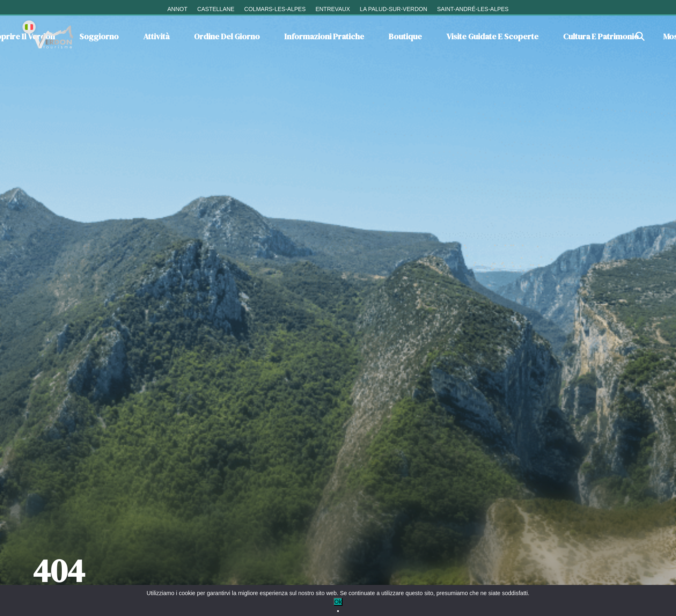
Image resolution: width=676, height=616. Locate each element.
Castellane (216, 9)
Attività (156, 36)
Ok (338, 602)
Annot (177, 9)
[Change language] (29, 27)
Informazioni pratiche (324, 36)
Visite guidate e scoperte (492, 36)
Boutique (405, 36)
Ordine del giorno (227, 36)
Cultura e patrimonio (601, 36)
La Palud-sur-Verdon (393, 9)
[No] (338, 611)
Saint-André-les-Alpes (473, 9)
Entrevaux (333, 9)
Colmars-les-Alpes (275, 9)
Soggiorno (99, 36)
